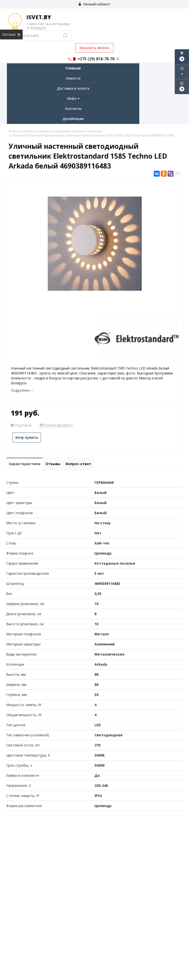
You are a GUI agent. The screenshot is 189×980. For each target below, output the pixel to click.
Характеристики (25, 464)
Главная (73, 68)
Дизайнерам (73, 119)
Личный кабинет (95, 4)
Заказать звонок (94, 48)
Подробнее (22, 390)
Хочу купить (27, 437)
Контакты (73, 109)
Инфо (73, 98)
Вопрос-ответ (79, 464)
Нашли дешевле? (56, 425)
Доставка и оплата (73, 88)
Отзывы (53, 464)
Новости (73, 78)
